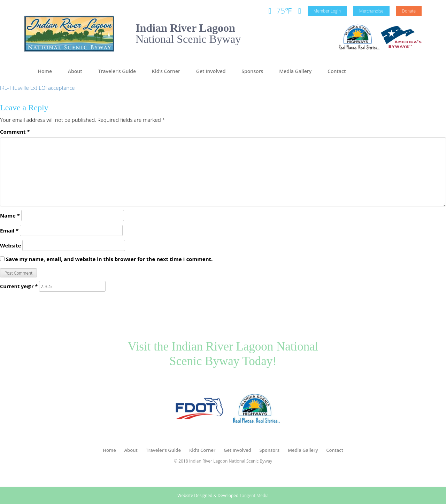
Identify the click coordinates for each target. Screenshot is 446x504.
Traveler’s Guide (117, 71)
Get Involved (211, 71)
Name (10, 215)
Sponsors (252, 71)
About (75, 71)
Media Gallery (295, 71)
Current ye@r (19, 286)
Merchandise (371, 11)
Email (9, 230)
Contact (337, 71)
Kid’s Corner (166, 71)
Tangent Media (254, 495)
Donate (409, 11)
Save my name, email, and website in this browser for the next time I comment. (109, 259)
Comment (15, 132)
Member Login (327, 11)
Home (45, 71)
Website (10, 245)
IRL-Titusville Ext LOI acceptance (37, 88)
